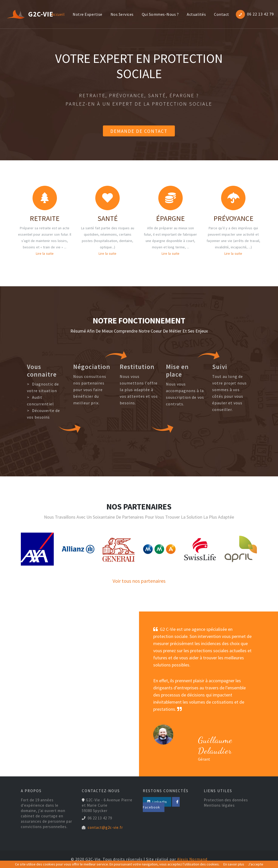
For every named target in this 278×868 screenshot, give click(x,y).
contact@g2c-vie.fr (105, 827)
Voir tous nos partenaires (139, 581)
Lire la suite (45, 253)
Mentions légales (219, 805)
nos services (121, 15)
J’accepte (256, 864)
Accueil (58, 14)
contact (220, 15)
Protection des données (226, 800)
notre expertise (86, 15)
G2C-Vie (23, 14)
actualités (195, 15)
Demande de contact (139, 131)
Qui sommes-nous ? (159, 15)
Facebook (180, 802)
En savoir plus (234, 864)
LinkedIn (155, 802)
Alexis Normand (192, 859)
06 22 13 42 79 (260, 14)
